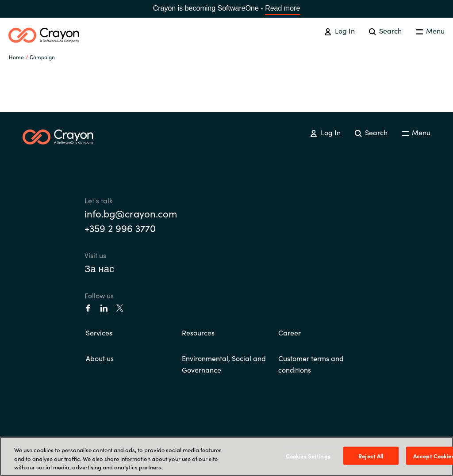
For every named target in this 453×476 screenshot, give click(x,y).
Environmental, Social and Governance (224, 364)
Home (16, 57)
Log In (339, 30)
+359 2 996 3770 (120, 228)
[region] (226, 456)
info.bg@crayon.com (131, 213)
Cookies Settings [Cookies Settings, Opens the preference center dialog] (308, 455)
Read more (282, 8)
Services (99, 332)
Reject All (371, 455)
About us (100, 358)
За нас (99, 268)
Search (385, 30)
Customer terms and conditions (311, 364)
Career (290, 332)
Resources (198, 332)
